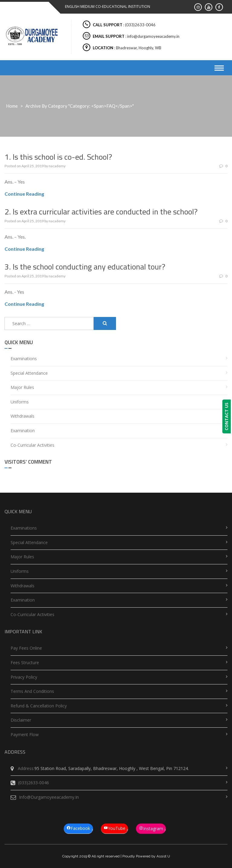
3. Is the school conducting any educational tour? (85, 267)
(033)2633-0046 (30, 783)
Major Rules (22, 387)
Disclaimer (21, 720)
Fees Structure (25, 662)
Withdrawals (23, 416)
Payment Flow (25, 734)
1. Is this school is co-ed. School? (58, 157)
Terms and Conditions (32, 691)
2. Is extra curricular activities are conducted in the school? (101, 212)
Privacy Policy (24, 677)
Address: (23, 768)
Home (12, 106)
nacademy (57, 166)
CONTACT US (228, 416)
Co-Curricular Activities (32, 445)
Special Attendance (29, 373)
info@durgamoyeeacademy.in (45, 797)
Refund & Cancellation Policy (39, 706)
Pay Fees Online (26, 648)
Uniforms (20, 402)
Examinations (24, 359)
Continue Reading (24, 194)
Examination (23, 431)
